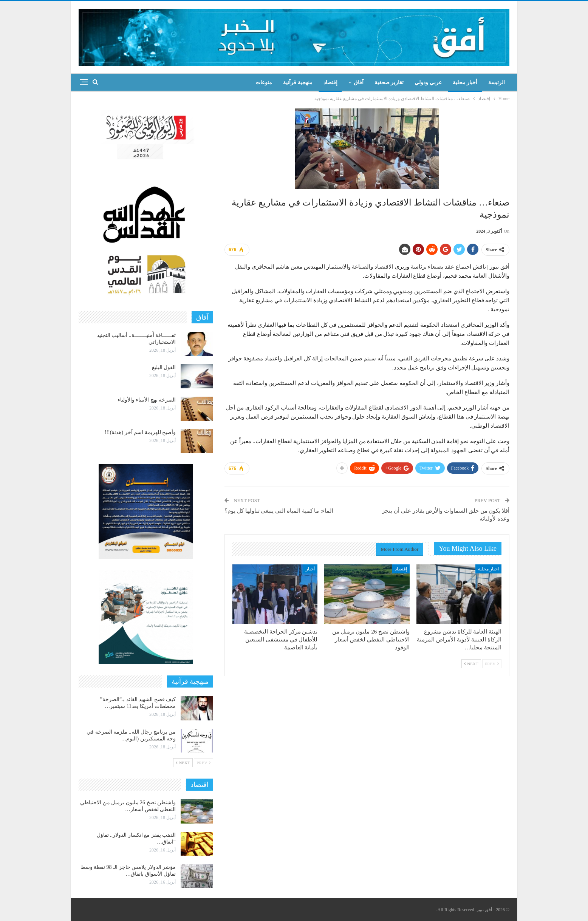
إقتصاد (330, 83)
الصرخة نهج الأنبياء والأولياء (147, 400)
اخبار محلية (488, 569)
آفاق (359, 83)
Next (471, 664)
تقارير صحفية (389, 83)
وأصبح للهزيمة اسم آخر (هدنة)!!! (140, 432)
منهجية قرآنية (298, 83)
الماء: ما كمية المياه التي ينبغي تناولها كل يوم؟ (279, 511)
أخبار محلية (465, 83)
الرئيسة (497, 83)
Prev (492, 664)
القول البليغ (164, 367)
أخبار (310, 569)
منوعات (264, 83)
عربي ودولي (428, 83)
